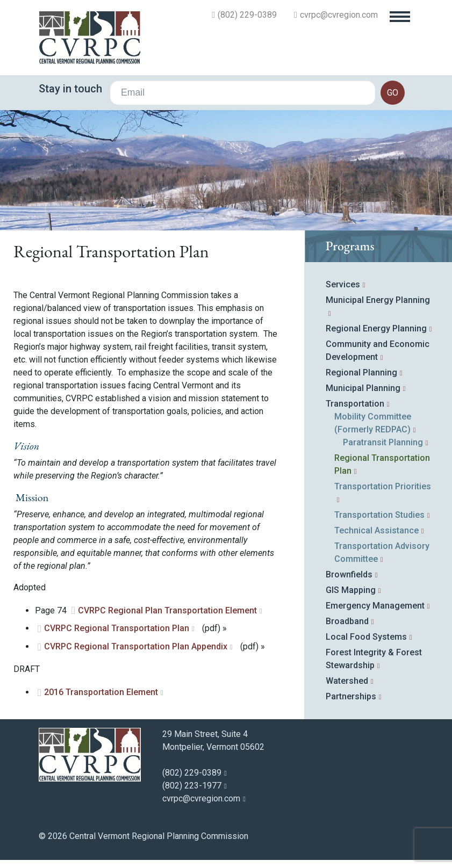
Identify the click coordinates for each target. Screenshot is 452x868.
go (393, 93)
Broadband (347, 621)
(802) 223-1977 (192, 786)
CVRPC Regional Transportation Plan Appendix (136, 646)
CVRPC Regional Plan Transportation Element (167, 610)
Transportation (355, 404)
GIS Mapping (351, 590)
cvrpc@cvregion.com (339, 15)
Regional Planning (361, 372)
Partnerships (351, 696)
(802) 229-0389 (247, 15)
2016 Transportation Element (101, 692)
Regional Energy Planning (376, 328)
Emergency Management (375, 606)
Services (343, 284)
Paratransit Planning (383, 442)
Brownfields (349, 574)
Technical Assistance (376, 530)
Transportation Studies (379, 515)
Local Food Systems (366, 637)
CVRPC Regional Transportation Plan (117, 628)
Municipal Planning (363, 388)
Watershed (347, 681)
